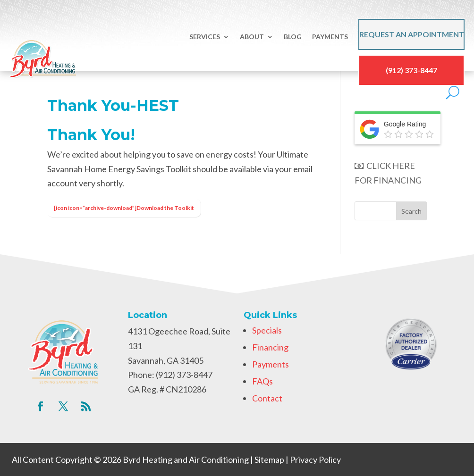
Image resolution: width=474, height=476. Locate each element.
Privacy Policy (315, 459)
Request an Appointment (412, 34)
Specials (267, 330)
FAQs (262, 381)
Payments (330, 37)
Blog (293, 37)
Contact (267, 398)
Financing (270, 347)
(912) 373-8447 (411, 70)
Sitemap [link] (269, 459)
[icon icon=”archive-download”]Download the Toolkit (124, 208)
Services (205, 37)
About (252, 37)
